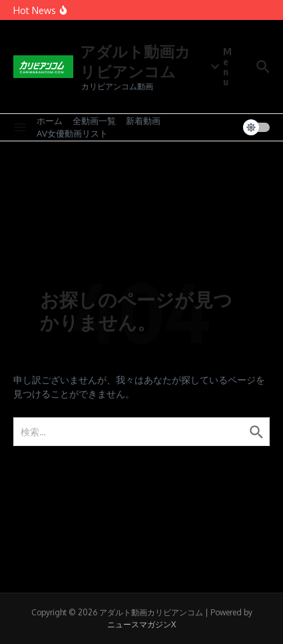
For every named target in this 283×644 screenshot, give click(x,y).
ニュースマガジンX (141, 624)
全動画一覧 (94, 121)
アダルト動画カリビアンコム (135, 61)
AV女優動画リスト (72, 133)
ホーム (50, 121)
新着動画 (143, 121)
